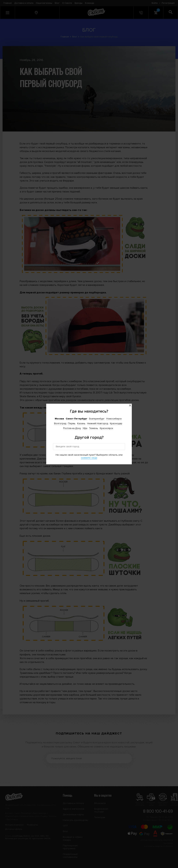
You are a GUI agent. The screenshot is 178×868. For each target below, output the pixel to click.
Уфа (85, 428)
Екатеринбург (97, 419)
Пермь (72, 423)
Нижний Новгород (98, 423)
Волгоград (60, 423)
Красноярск (106, 428)
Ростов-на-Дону (72, 428)
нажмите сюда (89, 458)
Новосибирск (114, 419)
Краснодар (116, 423)
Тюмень (94, 428)
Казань (81, 423)
